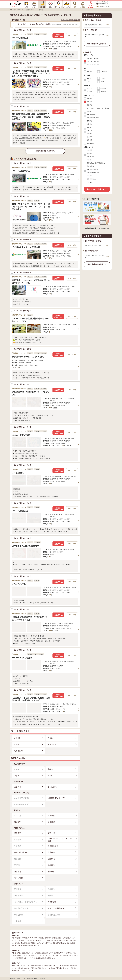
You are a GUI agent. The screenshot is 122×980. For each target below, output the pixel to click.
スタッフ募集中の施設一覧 (70, 20)
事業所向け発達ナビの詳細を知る (97, 228)
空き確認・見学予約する (58, 36)
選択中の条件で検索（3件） (97, 189)
